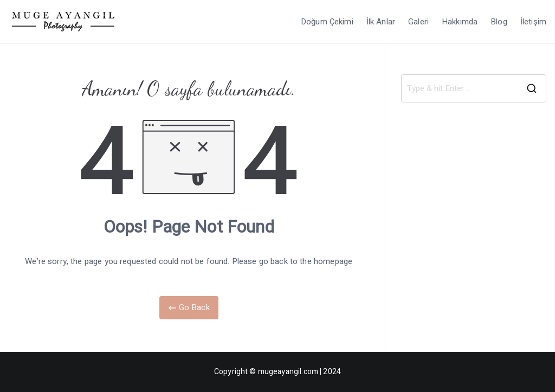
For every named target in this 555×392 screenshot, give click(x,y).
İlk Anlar (381, 22)
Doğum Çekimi (327, 22)
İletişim (533, 22)
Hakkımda (460, 22)
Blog (499, 22)
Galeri (418, 22)
